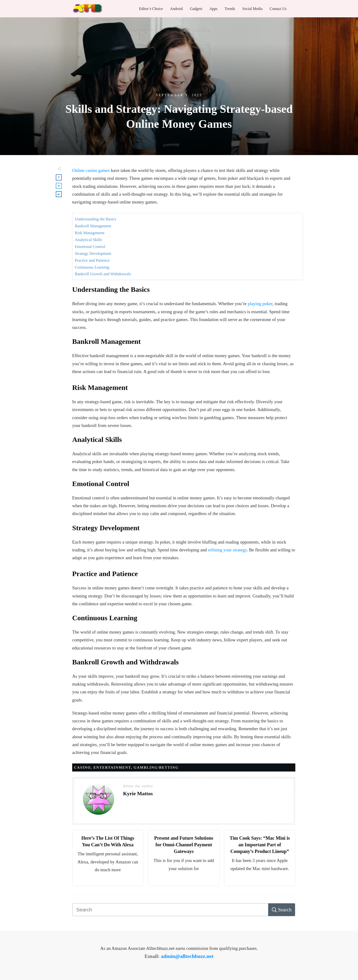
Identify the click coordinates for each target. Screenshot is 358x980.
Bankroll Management (93, 226)
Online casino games (91, 170)
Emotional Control (90, 247)
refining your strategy (227, 550)
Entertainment (112, 767)
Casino (82, 767)
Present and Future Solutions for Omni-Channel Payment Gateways (184, 845)
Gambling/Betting (156, 767)
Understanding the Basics (96, 219)
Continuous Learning (92, 267)
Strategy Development (93, 253)
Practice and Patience (92, 260)
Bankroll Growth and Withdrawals (103, 274)
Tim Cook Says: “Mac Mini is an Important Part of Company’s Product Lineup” (260, 845)
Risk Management (90, 233)
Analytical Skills (88, 240)
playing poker (260, 304)
